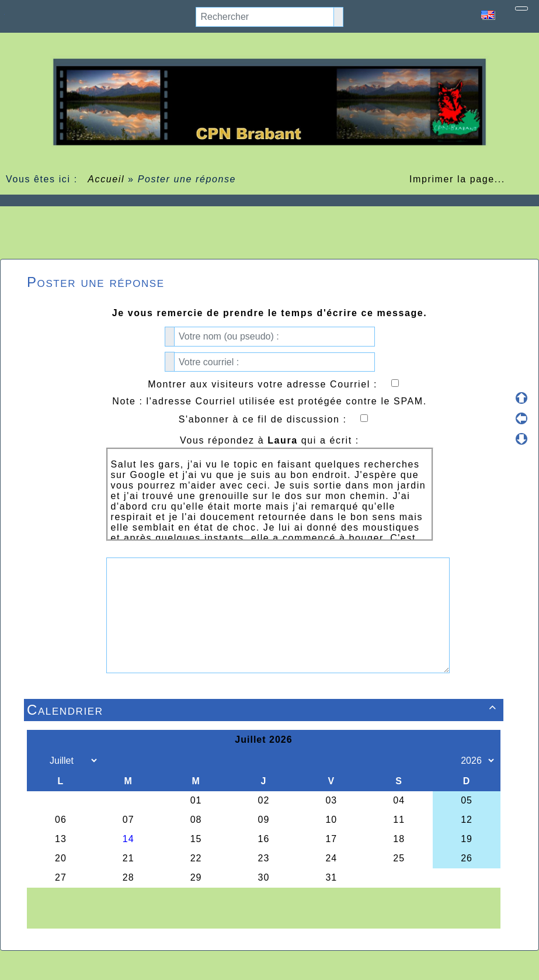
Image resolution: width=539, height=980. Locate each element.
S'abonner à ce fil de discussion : (273, 419)
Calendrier (264, 710)
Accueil (106, 179)
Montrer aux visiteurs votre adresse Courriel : (273, 384)
